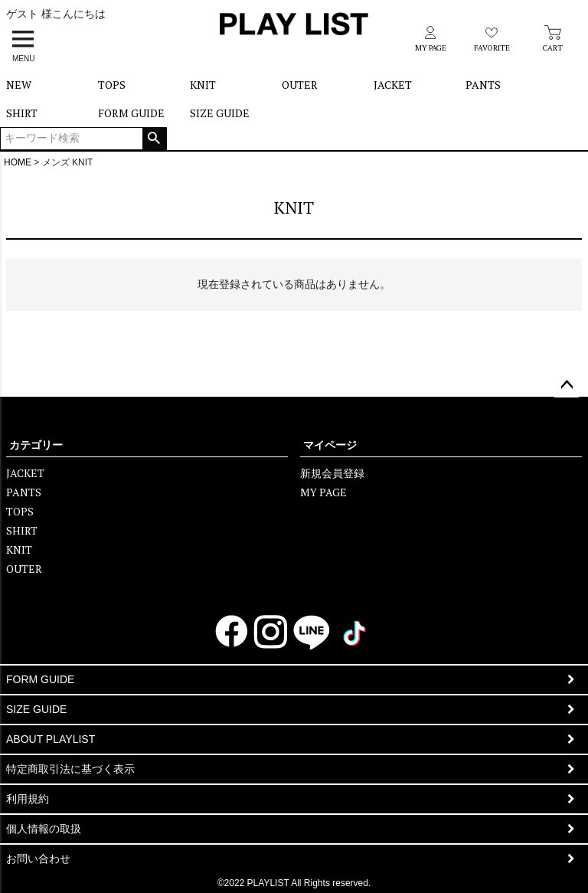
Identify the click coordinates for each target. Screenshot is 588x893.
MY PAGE (323, 492)
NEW (19, 85)
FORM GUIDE (131, 113)
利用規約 (28, 799)
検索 (154, 139)
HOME (18, 162)
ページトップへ (567, 385)
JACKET (393, 85)
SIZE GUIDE (220, 113)
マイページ (330, 445)
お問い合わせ (38, 859)
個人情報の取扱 (44, 829)
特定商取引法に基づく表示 (70, 769)
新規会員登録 (332, 473)
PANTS (483, 85)
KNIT (203, 85)
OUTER (300, 85)
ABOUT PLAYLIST (51, 739)
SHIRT (22, 113)
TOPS (112, 85)
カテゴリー (36, 445)
